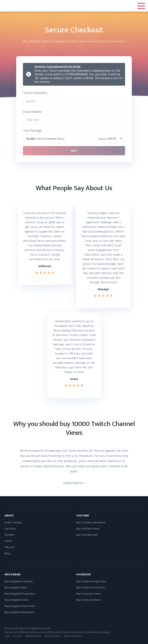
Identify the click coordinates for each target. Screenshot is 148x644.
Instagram (13, 574)
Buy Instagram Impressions (19, 612)
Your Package (32, 130)
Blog (7, 553)
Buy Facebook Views (88, 593)
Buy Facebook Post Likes (91, 587)
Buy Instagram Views (16, 600)
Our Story (10, 528)
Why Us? (10, 547)
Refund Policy (33, 636)
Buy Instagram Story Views (20, 606)
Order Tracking (13, 522)
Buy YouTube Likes (87, 535)
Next (74, 151)
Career (8, 541)
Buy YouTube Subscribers (91, 522)
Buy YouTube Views (88, 528)
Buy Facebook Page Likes (91, 581)
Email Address (32, 112)
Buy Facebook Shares (89, 600)
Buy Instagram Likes (16, 587)
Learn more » (74, 483)
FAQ (7, 636)
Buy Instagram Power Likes (20, 593)
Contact (18, 636)
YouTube (83, 515)
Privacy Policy (53, 636)
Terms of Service (73, 636)
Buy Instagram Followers (19, 581)
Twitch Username (35, 93)
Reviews (9, 535)
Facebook (84, 574)
